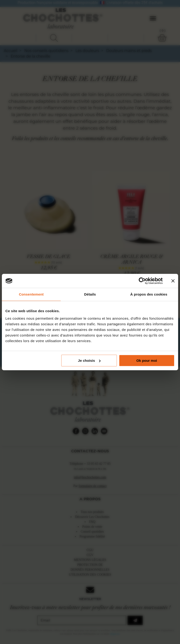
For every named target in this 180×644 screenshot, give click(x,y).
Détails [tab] (90, 294)
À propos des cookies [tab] (149, 294)
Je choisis (89, 360)
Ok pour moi (147, 360)
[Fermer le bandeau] (173, 281)
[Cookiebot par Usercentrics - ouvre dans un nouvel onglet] (142, 281)
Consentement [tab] (31, 294)
